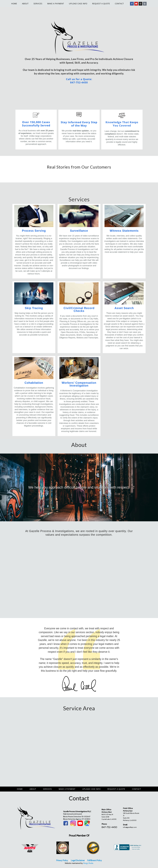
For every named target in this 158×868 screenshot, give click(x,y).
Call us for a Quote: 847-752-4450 (79, 81)
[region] (79, 487)
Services (38, 4)
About (25, 4)
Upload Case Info (78, 4)
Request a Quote (101, 4)
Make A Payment (56, 4)
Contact (119, 4)
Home (14, 4)
